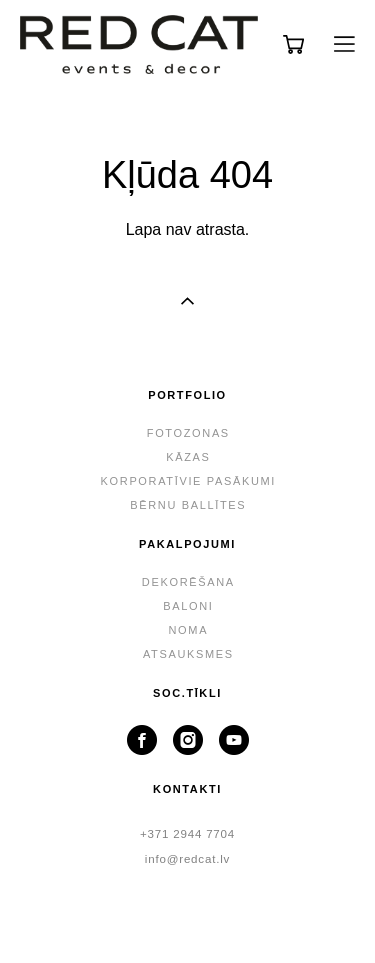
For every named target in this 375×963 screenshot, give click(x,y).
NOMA (189, 630)
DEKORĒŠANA (188, 582)
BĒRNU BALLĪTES (188, 505)
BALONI (188, 606)
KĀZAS (188, 457)
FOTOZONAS (188, 433)
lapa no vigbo (187, 916)
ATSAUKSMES (188, 654)
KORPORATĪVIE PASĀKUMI (188, 481)
